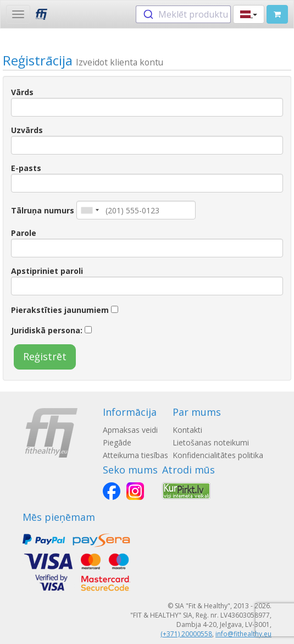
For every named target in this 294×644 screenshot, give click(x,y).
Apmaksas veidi (130, 430)
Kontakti (187, 430)
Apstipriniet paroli (47, 271)
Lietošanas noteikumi (211, 442)
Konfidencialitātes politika (218, 455)
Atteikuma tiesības (135, 455)
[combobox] (183, 14)
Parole (24, 233)
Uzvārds (27, 130)
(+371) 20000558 (186, 634)
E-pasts (26, 168)
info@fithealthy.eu (243, 634)
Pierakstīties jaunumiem (60, 310)
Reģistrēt (45, 356)
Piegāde (117, 442)
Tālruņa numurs (43, 210)
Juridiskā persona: (47, 330)
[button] (249, 14)
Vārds (22, 92)
